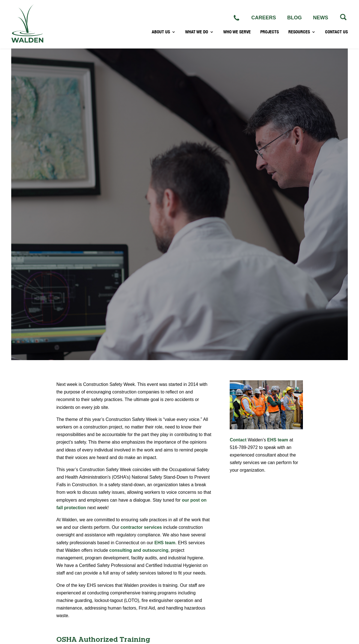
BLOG (294, 18)
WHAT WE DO (197, 33)
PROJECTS (270, 33)
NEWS (321, 18)
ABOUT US (161, 33)
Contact (238, 440)
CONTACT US (336, 33)
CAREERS (264, 18)
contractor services (141, 527)
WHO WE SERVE (237, 33)
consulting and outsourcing (139, 550)
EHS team (165, 543)
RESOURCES (299, 33)
